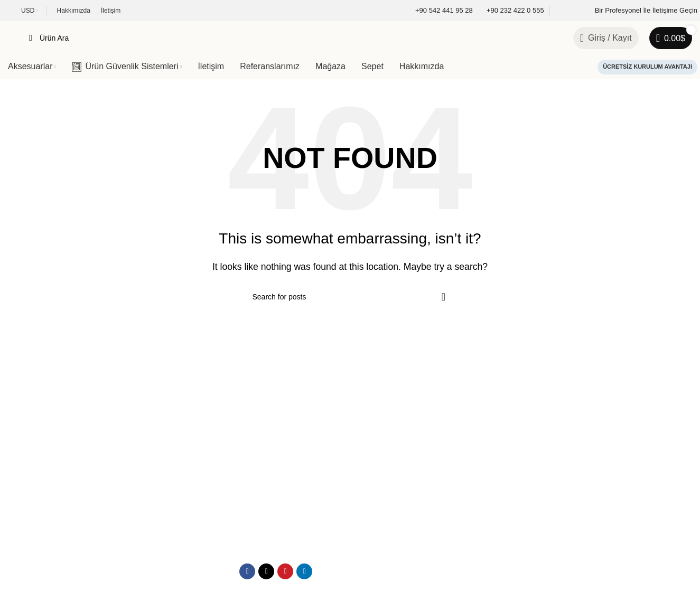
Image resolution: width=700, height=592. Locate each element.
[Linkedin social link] (304, 497)
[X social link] (266, 497)
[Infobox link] (437, 11)
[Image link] (66, 401)
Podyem (78, 536)
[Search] (291, 38)
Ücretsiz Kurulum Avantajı (647, 67)
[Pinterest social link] (285, 497)
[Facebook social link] (247, 497)
